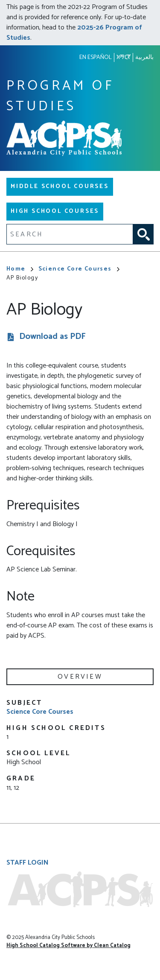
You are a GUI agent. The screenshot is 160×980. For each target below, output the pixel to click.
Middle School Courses (60, 187)
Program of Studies (60, 96)
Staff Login (28, 863)
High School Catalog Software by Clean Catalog (68, 946)
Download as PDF (52, 337)
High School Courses (55, 211)
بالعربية (144, 57)
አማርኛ (124, 57)
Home (20, 269)
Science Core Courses (79, 269)
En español (96, 57)
